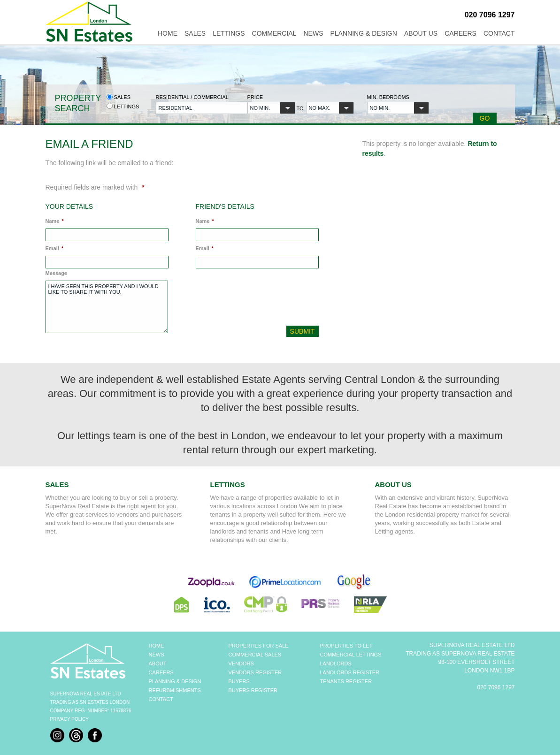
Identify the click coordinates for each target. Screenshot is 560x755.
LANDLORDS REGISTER (350, 672)
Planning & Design (364, 33)
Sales (195, 33)
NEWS (157, 655)
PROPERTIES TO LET (346, 646)
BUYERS (239, 681)
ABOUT (158, 663)
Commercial (274, 33)
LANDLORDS (336, 663)
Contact (499, 33)
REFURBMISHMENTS (175, 690)
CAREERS (161, 672)
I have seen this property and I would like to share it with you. (107, 307)
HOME (157, 646)
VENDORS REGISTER (255, 672)
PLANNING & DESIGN (175, 681)
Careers (460, 33)
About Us (421, 33)
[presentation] (259, 299)
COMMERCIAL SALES (255, 655)
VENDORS (241, 663)
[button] (196, 108)
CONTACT (161, 699)
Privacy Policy (69, 719)
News (314, 33)
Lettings (229, 33)
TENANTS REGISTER (346, 681)
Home (168, 33)
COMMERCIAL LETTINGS (351, 655)
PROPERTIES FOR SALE (259, 646)
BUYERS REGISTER (253, 690)
